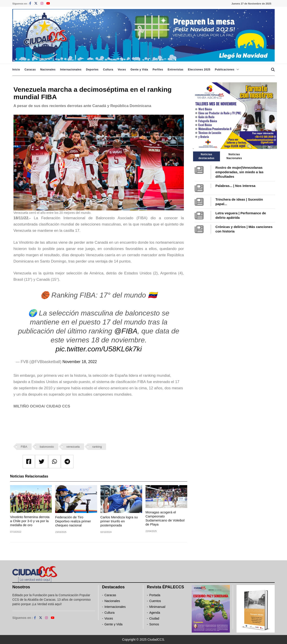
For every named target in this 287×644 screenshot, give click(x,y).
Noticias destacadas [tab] (206, 156)
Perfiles (158, 70)
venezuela (73, 447)
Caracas (30, 70)
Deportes (92, 70)
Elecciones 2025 (199, 70)
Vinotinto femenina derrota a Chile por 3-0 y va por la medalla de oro (30, 521)
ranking (97, 447)
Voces (122, 70)
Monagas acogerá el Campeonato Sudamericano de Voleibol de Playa (165, 518)
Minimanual (157, 607)
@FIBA (126, 331)
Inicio (16, 70)
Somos (154, 624)
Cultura (108, 70)
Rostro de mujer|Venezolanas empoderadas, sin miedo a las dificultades (239, 172)
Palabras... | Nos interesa (235, 186)
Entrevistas (176, 70)
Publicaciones (225, 70)
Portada (155, 595)
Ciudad (154, 618)
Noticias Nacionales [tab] (234, 156)
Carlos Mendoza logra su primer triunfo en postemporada (119, 521)
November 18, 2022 (80, 362)
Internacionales (71, 70)
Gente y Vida (139, 70)
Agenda (155, 613)
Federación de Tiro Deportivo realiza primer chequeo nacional (73, 521)
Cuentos (155, 601)
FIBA (24, 447)
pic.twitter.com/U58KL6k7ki (99, 349)
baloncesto (47, 447)
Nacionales (48, 70)
